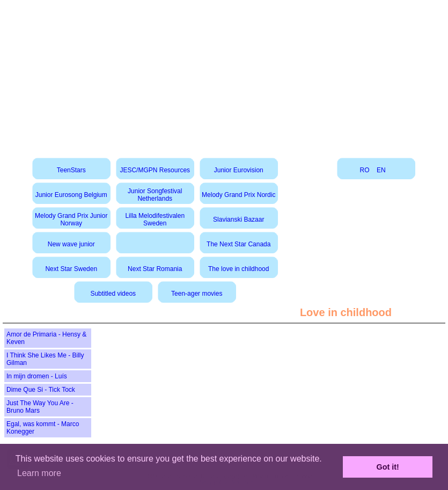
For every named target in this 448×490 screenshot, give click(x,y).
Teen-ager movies (197, 294)
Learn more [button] (39, 473)
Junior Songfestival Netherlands (155, 195)
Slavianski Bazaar (238, 220)
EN (381, 170)
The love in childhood (238, 269)
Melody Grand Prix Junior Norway (71, 220)
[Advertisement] (224, 75)
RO (365, 170)
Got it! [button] (388, 467)
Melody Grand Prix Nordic (238, 195)
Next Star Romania (155, 269)
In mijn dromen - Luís (37, 376)
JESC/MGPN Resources (155, 170)
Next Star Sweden (71, 269)
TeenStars (71, 170)
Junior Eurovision (239, 170)
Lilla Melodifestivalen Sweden (155, 220)
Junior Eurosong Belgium (71, 195)
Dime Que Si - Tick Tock (41, 390)
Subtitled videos (113, 294)
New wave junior (71, 244)
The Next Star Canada (238, 244)
